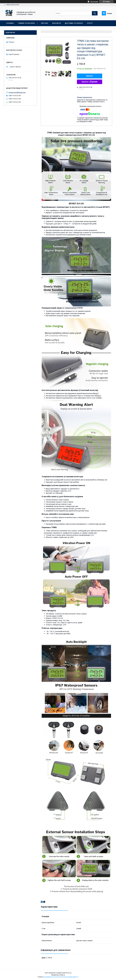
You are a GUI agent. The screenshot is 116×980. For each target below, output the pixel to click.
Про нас (45, 23)
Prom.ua (69, 973)
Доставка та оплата (74, 23)
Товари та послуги (26, 23)
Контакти (56, 23)
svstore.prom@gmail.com (17, 92)
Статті (90, 23)
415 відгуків (94, 2)
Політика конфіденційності (70, 977)
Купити (90, 76)
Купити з (89, 82)
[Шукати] (95, 13)
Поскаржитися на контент (52, 977)
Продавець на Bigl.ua (58, 975)
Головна (10, 23)
